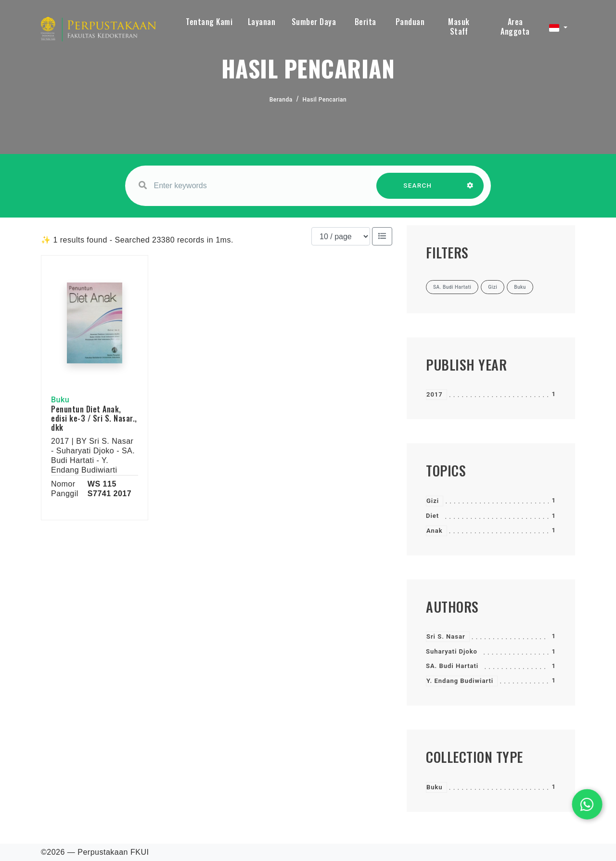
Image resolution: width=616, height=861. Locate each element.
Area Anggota (515, 26)
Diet (432, 516)
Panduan (410, 22)
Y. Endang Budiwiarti (460, 681)
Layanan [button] (262, 22)
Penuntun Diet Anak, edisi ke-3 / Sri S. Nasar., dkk (94, 418)
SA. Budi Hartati (452, 666)
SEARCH (418, 190)
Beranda (281, 100)
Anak (435, 531)
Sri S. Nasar (446, 636)
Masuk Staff (459, 26)
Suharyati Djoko (452, 651)
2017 (435, 394)
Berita (366, 22)
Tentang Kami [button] (209, 22)
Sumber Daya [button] (314, 22)
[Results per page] (341, 236)
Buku (435, 787)
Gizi (433, 501)
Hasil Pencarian (325, 100)
